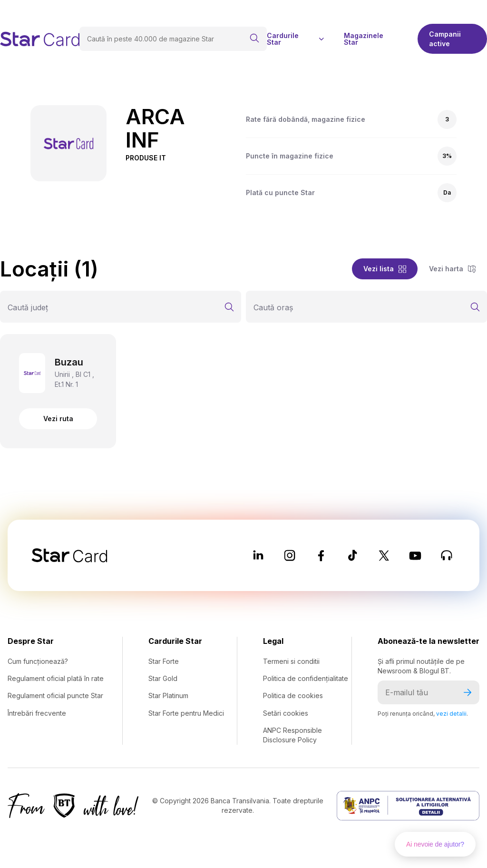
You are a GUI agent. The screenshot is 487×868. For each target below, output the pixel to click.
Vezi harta (452, 269)
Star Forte (164, 661)
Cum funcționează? (38, 661)
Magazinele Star (364, 39)
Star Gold (163, 678)
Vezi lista (385, 269)
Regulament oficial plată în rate (56, 678)
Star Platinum (168, 695)
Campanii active (445, 39)
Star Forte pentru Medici (186, 713)
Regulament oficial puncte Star (55, 695)
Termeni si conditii (291, 661)
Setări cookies (286, 713)
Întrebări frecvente (37, 713)
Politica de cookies (293, 695)
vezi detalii (451, 714)
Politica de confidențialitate (306, 678)
